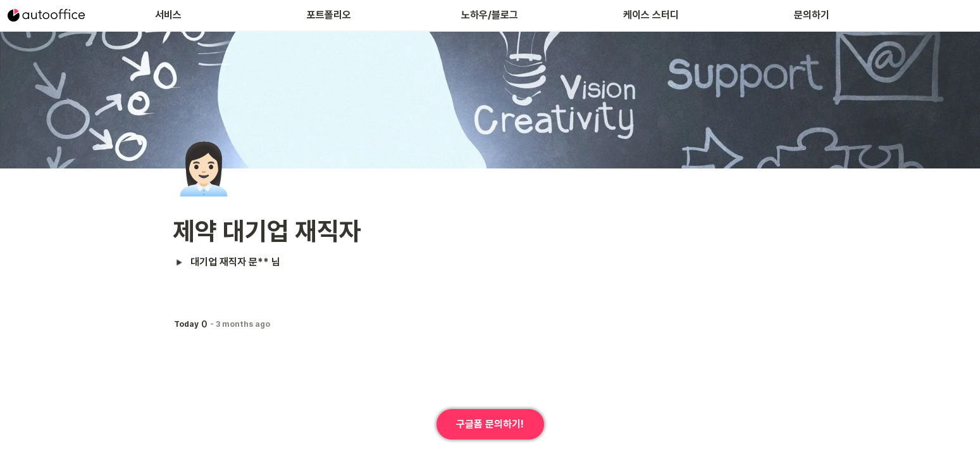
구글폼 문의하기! (490, 424)
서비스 (168, 15)
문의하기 (812, 15)
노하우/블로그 (490, 15)
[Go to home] (46, 15)
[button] (180, 262)
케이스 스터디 (651, 15)
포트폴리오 (329, 15)
